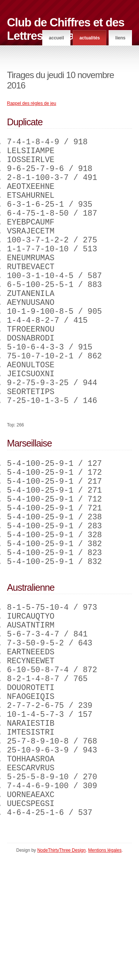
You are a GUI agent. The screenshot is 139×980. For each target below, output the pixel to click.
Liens (120, 38)
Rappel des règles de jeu (32, 103)
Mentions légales (105, 973)
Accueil (57, 38)
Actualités (90, 38)
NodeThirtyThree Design (61, 973)
